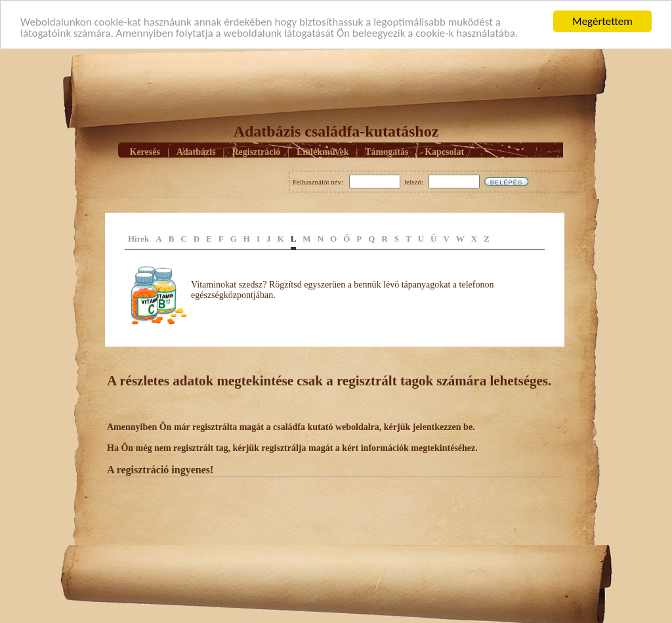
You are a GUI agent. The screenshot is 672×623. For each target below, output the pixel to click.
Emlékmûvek (323, 151)
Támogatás (387, 151)
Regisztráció (256, 151)
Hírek (138, 239)
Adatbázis (196, 151)
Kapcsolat (444, 151)
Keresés (145, 151)
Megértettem (602, 21)
